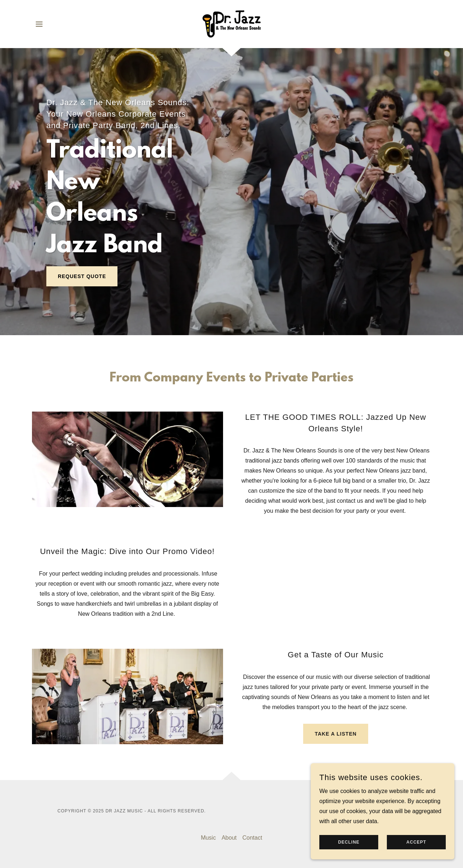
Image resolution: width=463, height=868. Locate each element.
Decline (349, 842)
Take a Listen (336, 734)
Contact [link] (252, 838)
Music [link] (208, 838)
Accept (416, 842)
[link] (231, 24)
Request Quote (82, 276)
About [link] (229, 838)
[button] (39, 24)
